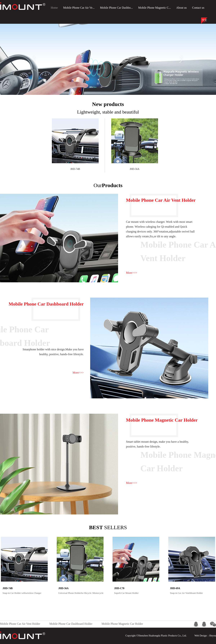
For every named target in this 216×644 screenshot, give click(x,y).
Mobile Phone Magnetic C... (155, 8)
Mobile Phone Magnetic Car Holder (122, 624)
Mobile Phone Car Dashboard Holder (71, 624)
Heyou (213, 636)
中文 (204, 20)
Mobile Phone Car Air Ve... (79, 8)
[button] (34, 59)
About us (181, 8)
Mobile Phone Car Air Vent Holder (20, 624)
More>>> (132, 273)
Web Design (201, 636)
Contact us (198, 8)
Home (54, 8)
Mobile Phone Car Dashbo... (116, 8)
